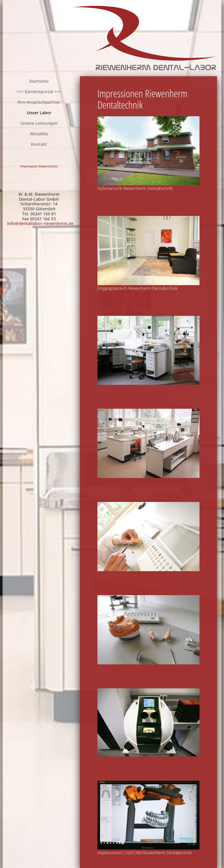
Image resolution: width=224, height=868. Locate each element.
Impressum (29, 166)
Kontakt (39, 144)
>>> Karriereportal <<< (39, 92)
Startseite (39, 81)
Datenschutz (48, 166)
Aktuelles (39, 134)
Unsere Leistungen (39, 123)
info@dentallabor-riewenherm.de (40, 223)
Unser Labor (39, 113)
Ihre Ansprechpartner (39, 102)
